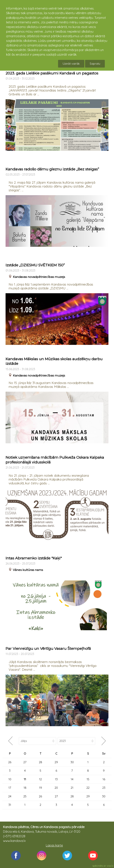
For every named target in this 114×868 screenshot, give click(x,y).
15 (88, 779)
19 (41, 788)
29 (56, 762)
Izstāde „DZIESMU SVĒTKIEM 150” (35, 265)
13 (56, 779)
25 (25, 796)
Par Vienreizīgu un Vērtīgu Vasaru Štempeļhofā (48, 649)
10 (10, 779)
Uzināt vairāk (71, 64)
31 (10, 805)
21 (72, 788)
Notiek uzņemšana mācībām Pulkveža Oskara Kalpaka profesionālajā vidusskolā (55, 460)
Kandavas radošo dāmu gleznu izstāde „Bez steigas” (52, 169)
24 (10, 796)
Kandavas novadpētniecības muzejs (39, 277)
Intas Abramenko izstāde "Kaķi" (34, 558)
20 (56, 788)
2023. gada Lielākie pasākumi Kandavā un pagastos (52, 73)
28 (41, 762)
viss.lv (110, 866)
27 (25, 762)
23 (104, 788)
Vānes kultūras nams (28, 570)
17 (10, 788)
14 (72, 779)
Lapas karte (54, 845)
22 (88, 788)
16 (104, 779)
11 (25, 779)
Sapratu (95, 64)
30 (72, 762)
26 (10, 762)
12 (40, 779)
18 (25, 788)
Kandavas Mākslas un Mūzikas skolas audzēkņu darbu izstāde (54, 361)
